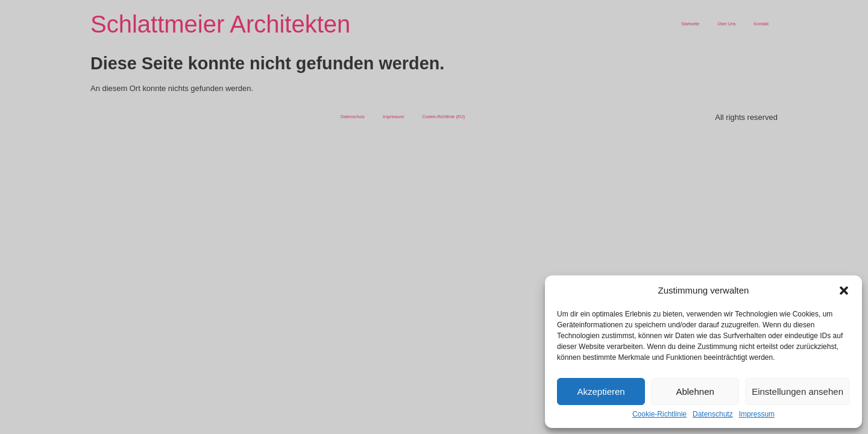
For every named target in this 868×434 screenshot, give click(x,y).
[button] (844, 291)
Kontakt (761, 24)
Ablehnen (695, 392)
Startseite (690, 24)
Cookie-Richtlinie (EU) (444, 117)
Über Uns (726, 24)
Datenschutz (713, 414)
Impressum (757, 414)
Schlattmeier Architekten (220, 24)
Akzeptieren (601, 392)
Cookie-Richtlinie (659, 414)
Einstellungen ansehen (797, 392)
